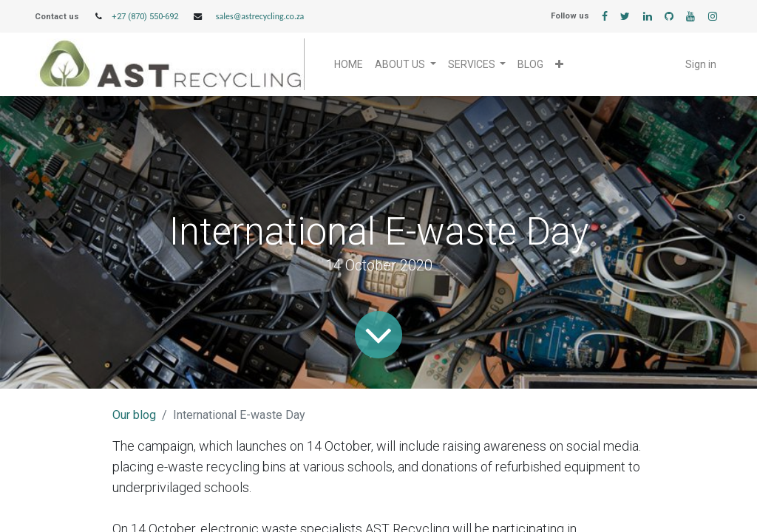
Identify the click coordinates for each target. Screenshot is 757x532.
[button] (559, 65)
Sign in (701, 64)
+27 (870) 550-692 (145, 17)
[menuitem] (349, 65)
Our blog (134, 415)
